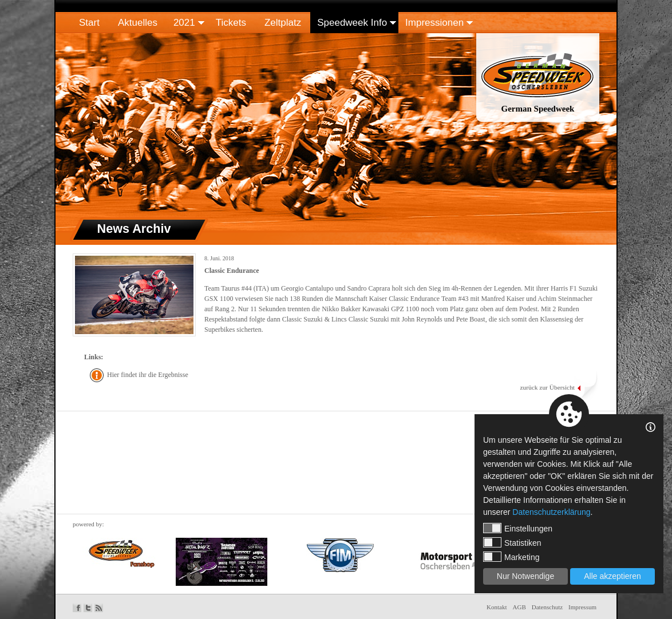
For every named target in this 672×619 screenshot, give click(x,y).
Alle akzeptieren (612, 576)
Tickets (231, 23)
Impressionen (434, 23)
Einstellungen (518, 528)
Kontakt (497, 607)
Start (89, 23)
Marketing (511, 557)
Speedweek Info (352, 23)
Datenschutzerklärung (551, 512)
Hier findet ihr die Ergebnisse (148, 375)
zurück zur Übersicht (547, 387)
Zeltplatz (283, 23)
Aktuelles (138, 23)
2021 (184, 23)
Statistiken (512, 542)
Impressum (582, 607)
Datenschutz (547, 607)
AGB (519, 607)
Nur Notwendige (525, 576)
